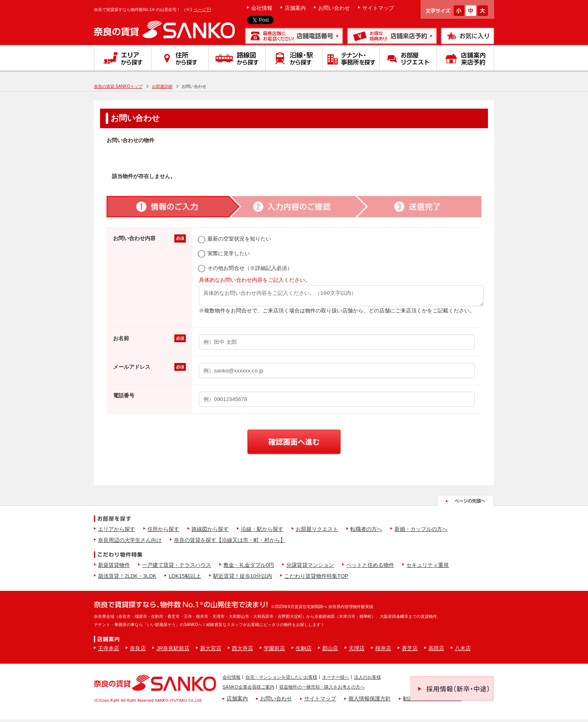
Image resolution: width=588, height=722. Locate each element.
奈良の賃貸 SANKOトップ (118, 86)
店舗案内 (295, 8)
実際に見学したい (224, 253)
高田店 (436, 651)
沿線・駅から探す (262, 531)
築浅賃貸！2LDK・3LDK (127, 578)
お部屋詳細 (162, 86)
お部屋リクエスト (317, 531)
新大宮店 (211, 651)
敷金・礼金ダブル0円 (249, 567)
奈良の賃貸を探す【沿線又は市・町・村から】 (230, 543)
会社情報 (262, 8)
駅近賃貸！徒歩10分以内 (243, 578)
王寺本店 (109, 651)
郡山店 (330, 651)
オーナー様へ (336, 680)
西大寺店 (243, 651)
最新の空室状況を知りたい (235, 239)
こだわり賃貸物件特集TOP (316, 578)
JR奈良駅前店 (173, 651)
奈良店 (138, 651)
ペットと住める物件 (370, 567)
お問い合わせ (334, 8)
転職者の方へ (366, 531)
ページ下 (202, 10)
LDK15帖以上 (185, 578)
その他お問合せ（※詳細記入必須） (246, 268)
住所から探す (163, 531)
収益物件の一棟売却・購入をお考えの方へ (322, 689)
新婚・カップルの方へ (421, 531)
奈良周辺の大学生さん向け (130, 543)
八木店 (463, 651)
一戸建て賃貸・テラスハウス (177, 567)
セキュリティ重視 (428, 567)
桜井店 (383, 651)
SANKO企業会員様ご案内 (248, 689)
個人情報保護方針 (370, 701)
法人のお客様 (367, 680)
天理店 (357, 651)
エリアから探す (117, 531)
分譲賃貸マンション (310, 567)
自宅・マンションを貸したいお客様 (281, 680)
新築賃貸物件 (114, 567)
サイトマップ (378, 8)
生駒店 (304, 651)
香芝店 (410, 651)
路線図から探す (210, 531)
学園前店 (274, 651)
